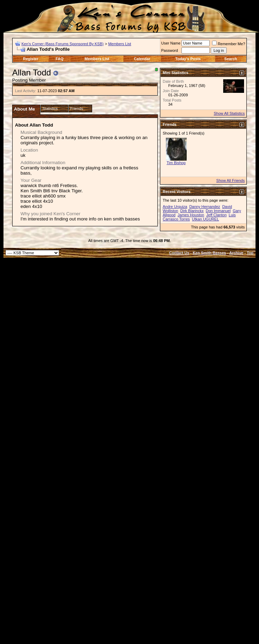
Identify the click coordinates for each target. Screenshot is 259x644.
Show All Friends (230, 180)
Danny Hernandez (205, 207)
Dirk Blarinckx (192, 211)
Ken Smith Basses (209, 253)
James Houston (191, 215)
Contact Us (179, 253)
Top (250, 253)
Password (170, 50)
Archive (236, 253)
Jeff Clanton (216, 215)
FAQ (60, 59)
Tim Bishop (176, 163)
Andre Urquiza (175, 207)
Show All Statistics (229, 113)
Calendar (142, 59)
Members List (120, 44)
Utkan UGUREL (205, 219)
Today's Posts (188, 59)
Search (231, 59)
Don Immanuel (218, 211)
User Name (171, 43)
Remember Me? (229, 44)
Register (31, 59)
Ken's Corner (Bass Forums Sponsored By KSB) (63, 44)
